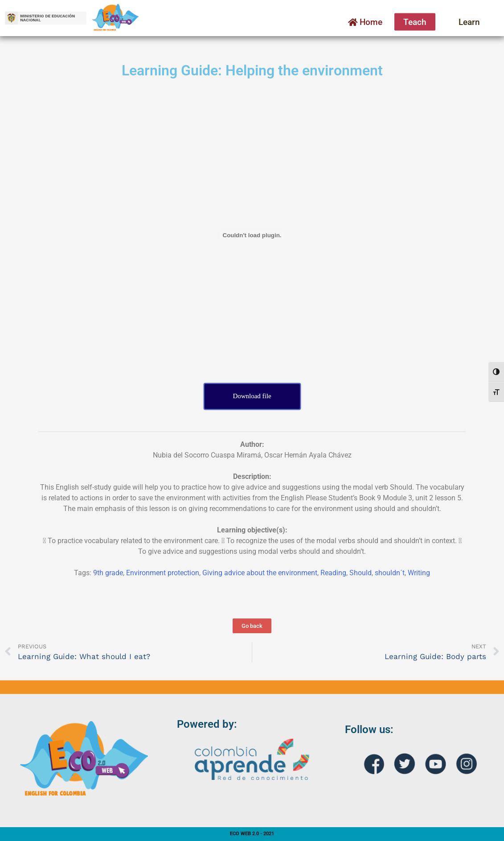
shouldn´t (390, 573)
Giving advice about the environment (260, 573)
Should (361, 573)
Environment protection (163, 573)
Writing (419, 573)
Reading (333, 573)
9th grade (108, 573)
